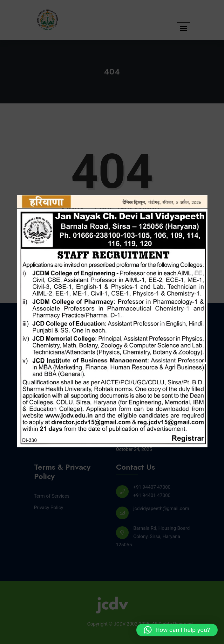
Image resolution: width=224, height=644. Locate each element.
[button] (177, 630)
